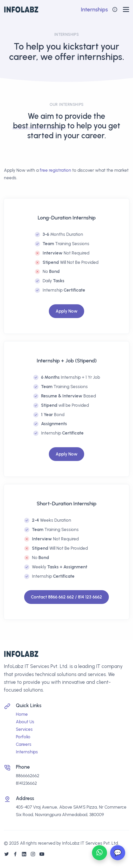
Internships (94, 9)
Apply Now (66, 311)
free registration (55, 170)
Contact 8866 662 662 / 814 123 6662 (66, 597)
